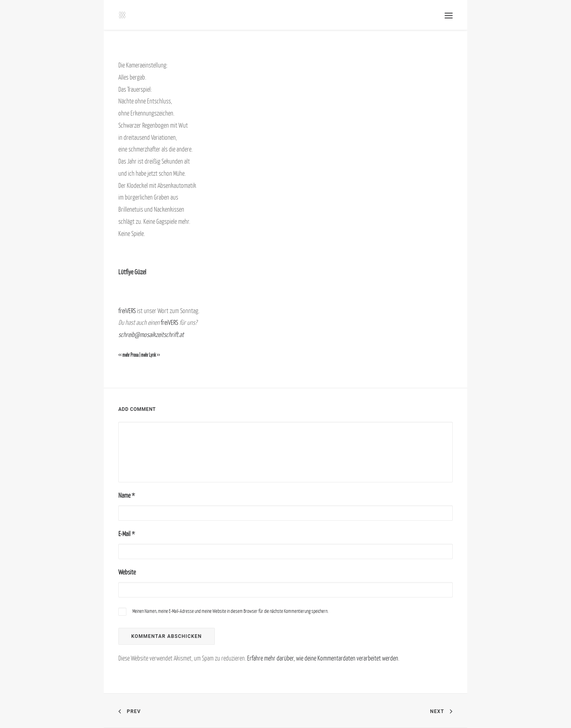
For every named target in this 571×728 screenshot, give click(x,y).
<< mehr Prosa (128, 355)
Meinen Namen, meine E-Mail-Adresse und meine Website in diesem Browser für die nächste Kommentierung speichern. (230, 611)
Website (127, 572)
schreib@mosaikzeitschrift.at (151, 335)
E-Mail (127, 534)
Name (127, 495)
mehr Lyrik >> (150, 355)
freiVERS (127, 311)
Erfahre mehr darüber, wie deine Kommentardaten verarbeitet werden (323, 658)
